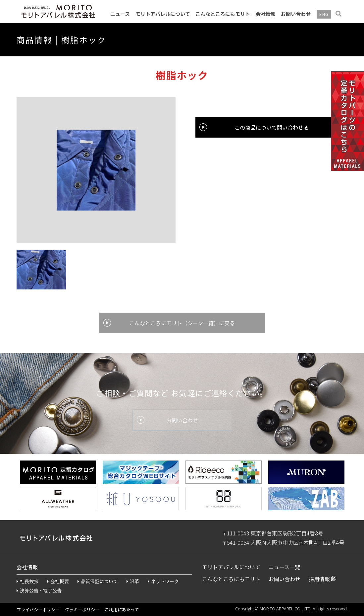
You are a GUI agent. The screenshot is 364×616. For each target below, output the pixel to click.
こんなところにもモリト (223, 14)
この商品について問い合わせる (272, 127)
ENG (324, 14)
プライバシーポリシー (38, 610)
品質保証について (98, 581)
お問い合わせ (296, 14)
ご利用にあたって (122, 610)
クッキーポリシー (82, 610)
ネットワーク (163, 581)
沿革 (133, 581)
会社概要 (58, 581)
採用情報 (319, 579)
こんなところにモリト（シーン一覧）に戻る (182, 323)
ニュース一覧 (284, 567)
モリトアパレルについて (163, 14)
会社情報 (266, 14)
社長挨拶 (27, 581)
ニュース (120, 14)
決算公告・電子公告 (39, 590)
